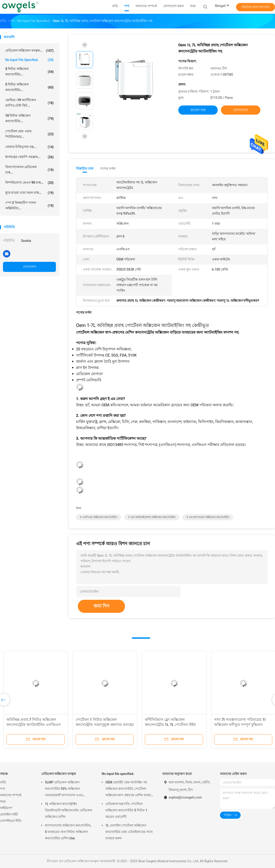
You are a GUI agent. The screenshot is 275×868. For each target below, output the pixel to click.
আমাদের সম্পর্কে (11, 795)
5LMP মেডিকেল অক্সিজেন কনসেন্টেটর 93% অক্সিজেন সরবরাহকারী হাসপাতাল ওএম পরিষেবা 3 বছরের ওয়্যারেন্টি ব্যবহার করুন (68, 789)
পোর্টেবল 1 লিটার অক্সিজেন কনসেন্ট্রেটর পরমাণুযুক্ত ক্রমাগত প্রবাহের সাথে (105, 725)
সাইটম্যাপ (6, 808)
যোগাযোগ (30, 267)
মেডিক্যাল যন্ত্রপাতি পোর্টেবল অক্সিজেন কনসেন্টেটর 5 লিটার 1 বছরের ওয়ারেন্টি (126, 810)
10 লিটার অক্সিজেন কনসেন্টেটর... (29, 118)
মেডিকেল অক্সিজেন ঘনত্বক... (29, 51)
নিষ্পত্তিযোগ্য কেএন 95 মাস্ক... (29, 183)
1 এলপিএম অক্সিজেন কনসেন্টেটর (99, 517)
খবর (3, 802)
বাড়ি (3, 782)
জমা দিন (101, 606)
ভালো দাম (198, 110)
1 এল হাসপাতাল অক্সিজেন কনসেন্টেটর (208, 517)
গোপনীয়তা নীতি (11, 821)
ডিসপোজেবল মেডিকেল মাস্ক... (29, 170)
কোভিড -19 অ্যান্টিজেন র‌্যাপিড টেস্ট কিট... (29, 103)
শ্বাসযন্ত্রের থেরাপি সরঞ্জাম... (29, 157)
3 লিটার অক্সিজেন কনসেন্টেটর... (29, 72)
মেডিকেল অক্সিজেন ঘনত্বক (59, 774)
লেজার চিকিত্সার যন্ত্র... (29, 147)
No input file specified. (29, 60)
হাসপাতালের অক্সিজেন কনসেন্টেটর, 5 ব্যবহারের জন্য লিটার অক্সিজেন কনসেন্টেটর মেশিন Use (68, 832)
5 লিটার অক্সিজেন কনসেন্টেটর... (29, 87)
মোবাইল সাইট (9, 814)
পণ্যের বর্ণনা (108, 169)
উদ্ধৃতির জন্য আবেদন (256, 7)
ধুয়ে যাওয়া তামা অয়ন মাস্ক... (29, 193)
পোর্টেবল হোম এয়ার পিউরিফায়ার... (29, 134)
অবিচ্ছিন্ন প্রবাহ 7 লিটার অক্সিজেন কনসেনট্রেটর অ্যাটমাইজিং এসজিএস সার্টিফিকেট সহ (34, 725)
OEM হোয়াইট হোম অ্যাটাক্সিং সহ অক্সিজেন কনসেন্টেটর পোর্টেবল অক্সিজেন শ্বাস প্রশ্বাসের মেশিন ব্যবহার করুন (129, 789)
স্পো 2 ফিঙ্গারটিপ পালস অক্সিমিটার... (29, 205)
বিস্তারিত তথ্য (85, 169)
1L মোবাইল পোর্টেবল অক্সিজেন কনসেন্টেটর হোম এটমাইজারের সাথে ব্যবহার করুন (129, 832)
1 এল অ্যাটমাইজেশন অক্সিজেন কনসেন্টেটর (152, 517)
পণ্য (3, 789)
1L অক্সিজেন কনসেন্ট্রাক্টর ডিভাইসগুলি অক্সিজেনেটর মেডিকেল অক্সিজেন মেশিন (69, 810)
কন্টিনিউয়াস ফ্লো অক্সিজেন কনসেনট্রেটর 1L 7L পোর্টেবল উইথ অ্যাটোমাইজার (170, 725)
